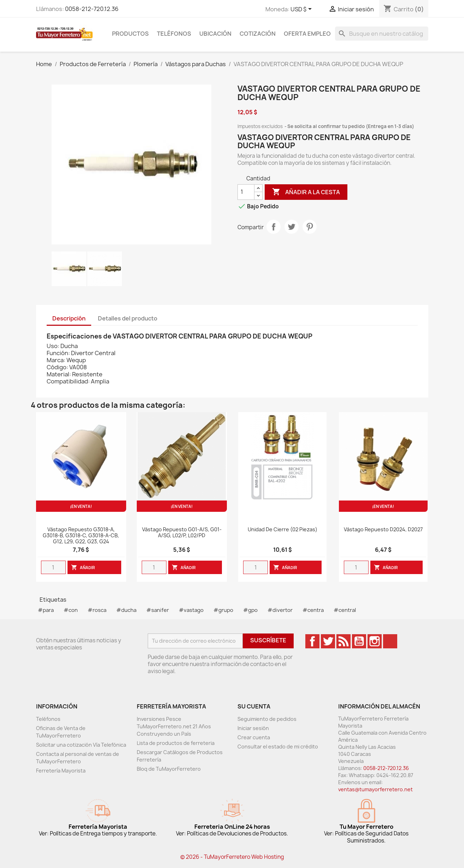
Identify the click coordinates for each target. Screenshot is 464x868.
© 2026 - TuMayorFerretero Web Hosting (232, 857)
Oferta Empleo (307, 34)
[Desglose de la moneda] (302, 10)
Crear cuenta (254, 737)
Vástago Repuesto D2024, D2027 (383, 530)
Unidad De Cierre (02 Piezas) (283, 530)
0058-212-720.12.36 (92, 9)
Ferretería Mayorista (61, 771)
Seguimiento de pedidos (267, 719)
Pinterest (310, 227)
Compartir (274, 227)
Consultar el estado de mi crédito (278, 747)
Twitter (328, 641)
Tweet (292, 227)
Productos (130, 34)
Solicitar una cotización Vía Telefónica (81, 745)
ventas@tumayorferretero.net (375, 789)
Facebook (312, 641)
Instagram (375, 641)
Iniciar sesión (253, 728)
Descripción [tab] (69, 318)
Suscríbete (268, 640)
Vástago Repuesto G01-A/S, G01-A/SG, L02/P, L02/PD (182, 533)
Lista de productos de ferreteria (176, 743)
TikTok (390, 641)
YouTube (359, 641)
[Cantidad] (246, 192)
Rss (343, 641)
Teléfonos (174, 34)
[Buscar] (382, 34)
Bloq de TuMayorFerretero (169, 769)
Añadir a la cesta (306, 192)
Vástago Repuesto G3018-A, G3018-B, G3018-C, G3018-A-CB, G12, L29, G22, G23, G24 (81, 536)
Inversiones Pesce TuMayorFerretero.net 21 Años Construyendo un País (174, 726)
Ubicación (215, 34)
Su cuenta (254, 706)
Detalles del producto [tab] (128, 318)
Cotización (258, 34)
